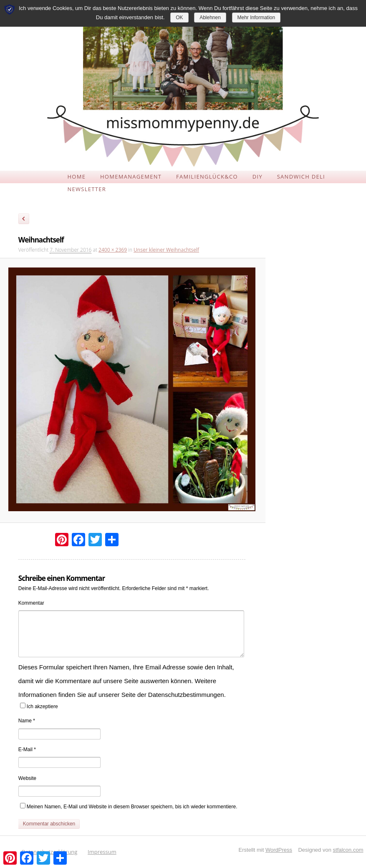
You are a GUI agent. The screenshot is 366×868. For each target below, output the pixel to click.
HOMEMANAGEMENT (131, 177)
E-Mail (27, 749)
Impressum (102, 852)
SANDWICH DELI (301, 177)
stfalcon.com (348, 850)
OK (179, 18)
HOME (76, 177)
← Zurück (24, 220)
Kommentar (31, 603)
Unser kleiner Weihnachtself (166, 250)
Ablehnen (210, 18)
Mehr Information (256, 18)
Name (27, 721)
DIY (257, 177)
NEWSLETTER (87, 189)
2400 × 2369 (113, 250)
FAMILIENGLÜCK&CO (207, 177)
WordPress (279, 850)
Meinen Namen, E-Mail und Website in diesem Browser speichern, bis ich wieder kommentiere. (132, 807)
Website (27, 778)
